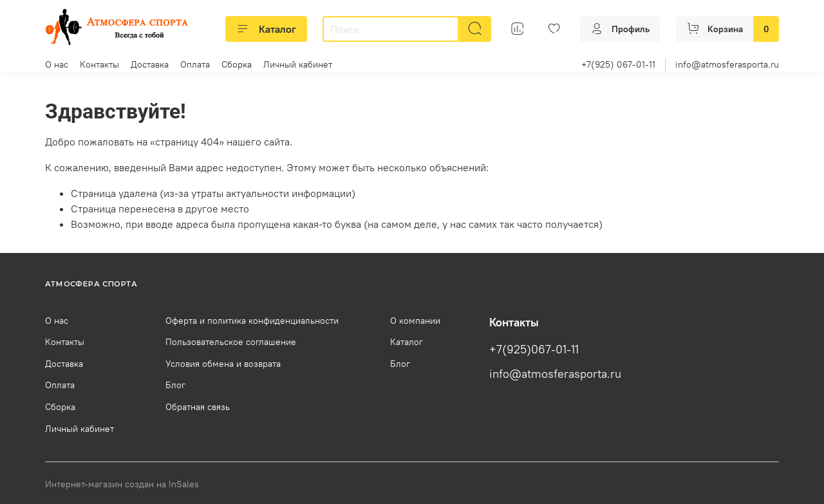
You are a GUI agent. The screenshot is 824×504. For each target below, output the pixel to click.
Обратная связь (198, 407)
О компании (415, 321)
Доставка (150, 64)
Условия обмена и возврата (223, 364)
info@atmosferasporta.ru (727, 64)
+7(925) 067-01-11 (618, 64)
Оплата (195, 64)
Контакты (99, 64)
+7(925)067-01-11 (534, 350)
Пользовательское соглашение (231, 342)
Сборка (237, 64)
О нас (57, 64)
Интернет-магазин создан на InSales (122, 484)
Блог (175, 385)
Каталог (266, 29)
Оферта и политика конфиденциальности (252, 321)
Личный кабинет (298, 64)
